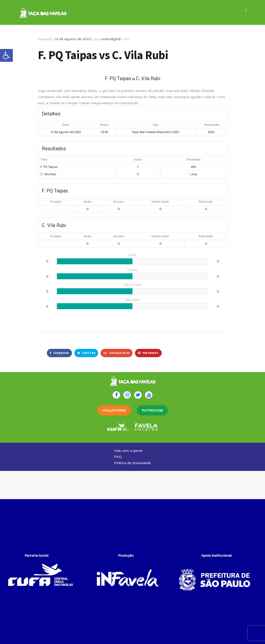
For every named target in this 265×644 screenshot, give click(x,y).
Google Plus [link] (117, 353)
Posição (56, 202)
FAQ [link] (118, 457)
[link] (6, 55)
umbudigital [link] (111, 39)
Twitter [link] (86, 353)
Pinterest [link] (148, 353)
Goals (88, 202)
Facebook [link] (59, 353)
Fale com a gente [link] (128, 451)
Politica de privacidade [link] (132, 463)
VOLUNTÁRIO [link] (114, 410)
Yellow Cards (160, 202)
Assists (119, 202)
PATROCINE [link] (152, 410)
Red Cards (206, 202)
